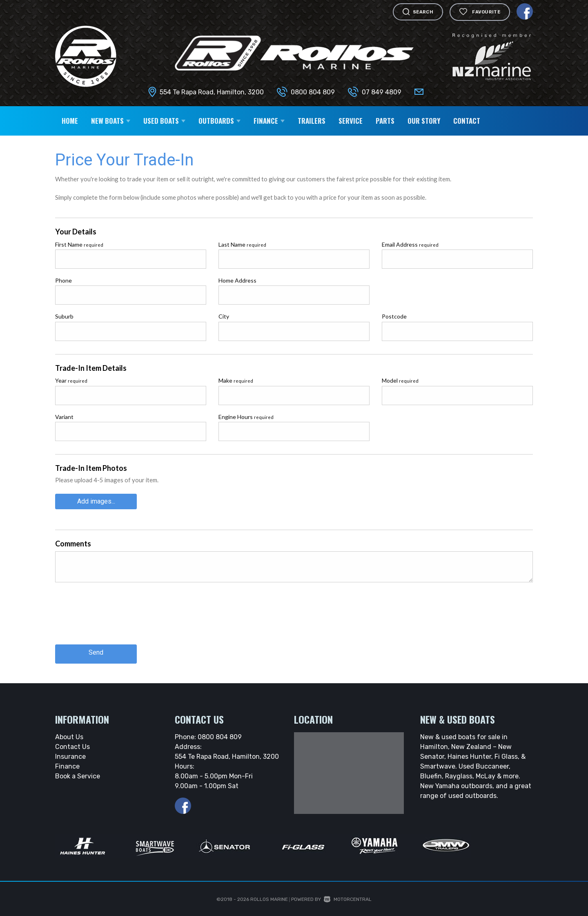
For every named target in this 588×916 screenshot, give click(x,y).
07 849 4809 (382, 92)
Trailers (312, 121)
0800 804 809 (313, 92)
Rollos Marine (269, 896)
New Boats (111, 121)
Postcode (394, 316)
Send (96, 650)
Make (236, 380)
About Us (69, 733)
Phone (63, 280)
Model (400, 380)
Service (351, 121)
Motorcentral (348, 896)
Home (70, 121)
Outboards (219, 121)
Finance (269, 121)
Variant (64, 417)
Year (71, 380)
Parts (385, 121)
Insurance (70, 753)
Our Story (424, 121)
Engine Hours (246, 417)
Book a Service (78, 772)
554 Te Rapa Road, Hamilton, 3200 (212, 92)
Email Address (410, 244)
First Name (79, 244)
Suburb (64, 316)
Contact (467, 121)
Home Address (237, 280)
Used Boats (164, 121)
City (224, 316)
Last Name (242, 244)
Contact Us (72, 743)
